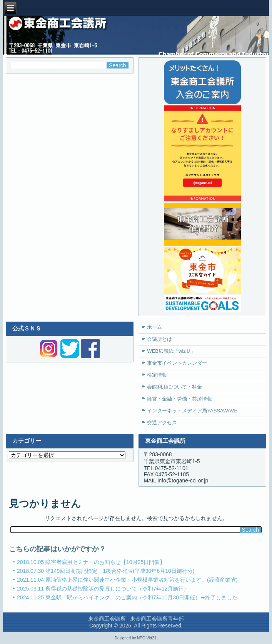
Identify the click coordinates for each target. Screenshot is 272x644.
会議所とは (159, 339)
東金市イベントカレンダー (177, 363)
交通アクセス (162, 423)
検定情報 (157, 375)
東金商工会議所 (107, 619)
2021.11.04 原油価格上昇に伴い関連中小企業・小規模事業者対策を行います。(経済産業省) (127, 580)
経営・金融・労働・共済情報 (179, 399)
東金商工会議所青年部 (157, 619)
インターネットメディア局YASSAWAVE (192, 411)
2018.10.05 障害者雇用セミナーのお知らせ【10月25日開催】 (91, 562)
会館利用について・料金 (174, 387)
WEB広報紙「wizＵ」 (171, 351)
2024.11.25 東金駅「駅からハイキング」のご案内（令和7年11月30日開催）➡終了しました (127, 597)
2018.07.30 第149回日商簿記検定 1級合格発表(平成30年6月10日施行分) (106, 571)
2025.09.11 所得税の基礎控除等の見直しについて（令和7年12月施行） (103, 589)
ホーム (154, 327)
